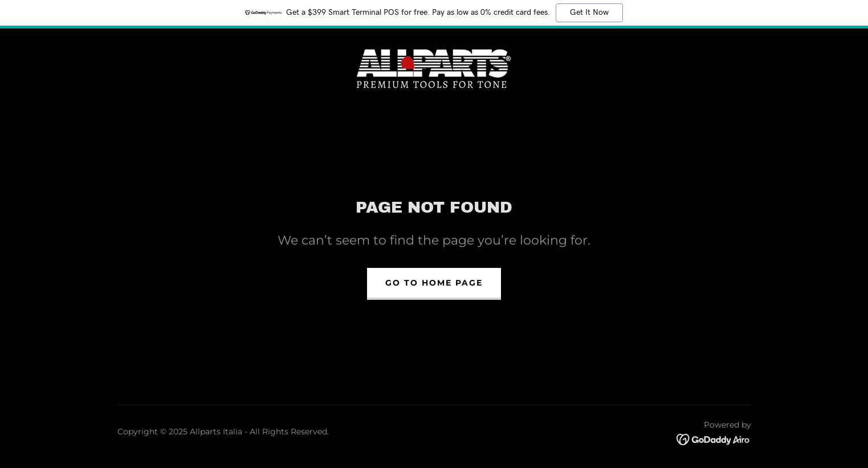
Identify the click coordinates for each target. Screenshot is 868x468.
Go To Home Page (434, 283)
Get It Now (589, 13)
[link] (434, 66)
